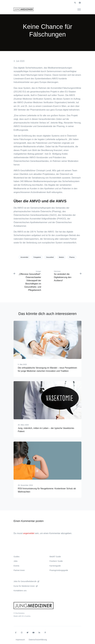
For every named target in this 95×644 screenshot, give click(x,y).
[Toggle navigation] (79, 9)
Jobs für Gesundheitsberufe (26, 581)
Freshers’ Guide (56, 561)
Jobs (16, 561)
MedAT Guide (55, 557)
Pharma (72, 257)
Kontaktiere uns (20, 591)
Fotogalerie (37, 257)
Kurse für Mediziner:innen (26, 586)
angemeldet (29, 533)
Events (16, 566)
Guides (16, 557)
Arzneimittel (24, 257)
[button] (75, 3)
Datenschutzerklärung (38, 640)
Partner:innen (19, 570)
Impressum (20, 640)
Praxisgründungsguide (59, 570)
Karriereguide (55, 566)
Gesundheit (50, 257)
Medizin (61, 257)
